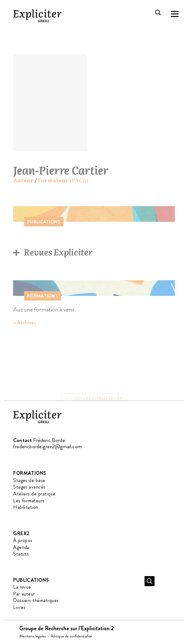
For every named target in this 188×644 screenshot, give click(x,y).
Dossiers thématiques (36, 600)
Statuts (21, 554)
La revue (22, 587)
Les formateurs (29, 501)
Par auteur (24, 594)
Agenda (21, 547)
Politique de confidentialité (71, 636)
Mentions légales (33, 636)
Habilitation (26, 507)
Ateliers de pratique (34, 494)
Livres (19, 607)
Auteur (23, 180)
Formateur (53, 180)
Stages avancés (29, 487)
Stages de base (29, 480)
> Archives (25, 322)
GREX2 (21, 533)
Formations (30, 473)
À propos (23, 540)
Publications (31, 580)
